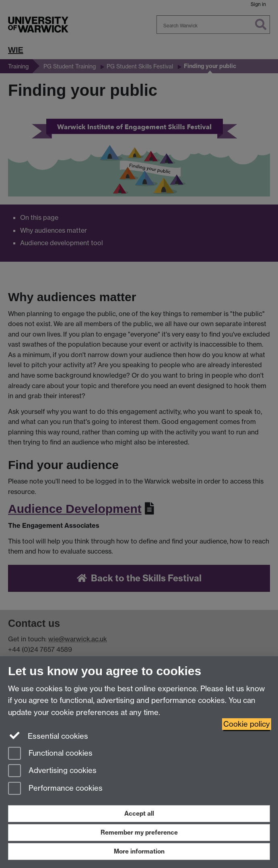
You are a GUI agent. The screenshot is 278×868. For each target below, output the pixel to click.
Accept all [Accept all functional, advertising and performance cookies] (139, 813)
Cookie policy (247, 724)
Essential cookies (48, 736)
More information (139, 851)
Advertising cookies (52, 771)
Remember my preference (139, 832)
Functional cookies (50, 754)
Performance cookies (55, 789)
